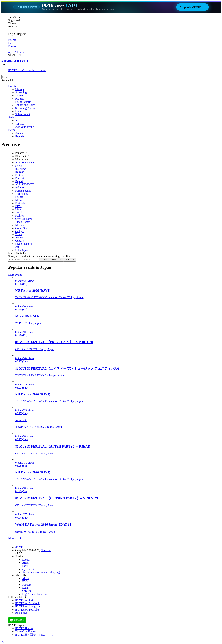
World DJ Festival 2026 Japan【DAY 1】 (44, 525)
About (26, 578)
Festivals (20, 203)
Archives (20, 133)
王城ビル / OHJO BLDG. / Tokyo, (39, 427)
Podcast (20, 178)
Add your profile (25, 127)
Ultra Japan (22, 250)
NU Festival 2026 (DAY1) (33, 291)
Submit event (23, 114)
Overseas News (24, 219)
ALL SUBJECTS (25, 184)
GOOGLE (70, 260)
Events (12, 40)
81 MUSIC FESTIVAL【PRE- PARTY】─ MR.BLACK (54, 342)
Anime (19, 237)
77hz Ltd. (46, 550)
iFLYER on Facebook (27, 603)
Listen (19, 209)
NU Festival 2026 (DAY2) (33, 394)
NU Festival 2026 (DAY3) (33, 472)
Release (20, 172)
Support (27, 585)
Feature (19, 175)
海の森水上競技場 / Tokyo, (35, 532)
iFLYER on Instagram (28, 606)
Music (19, 200)
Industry (20, 188)
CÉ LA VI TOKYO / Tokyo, (35, 349)
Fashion (20, 216)
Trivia (19, 234)
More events (15, 275)
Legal (25, 588)
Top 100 (20, 124)
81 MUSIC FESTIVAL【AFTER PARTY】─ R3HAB (53, 446)
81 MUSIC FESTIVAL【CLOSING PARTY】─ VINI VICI (57, 498)
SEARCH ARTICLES (51, 260)
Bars (11, 43)
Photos (12, 46)
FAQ (25, 581)
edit (23, 52)
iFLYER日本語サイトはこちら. (27, 70)
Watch (19, 212)
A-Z (18, 121)
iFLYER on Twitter (26, 600)
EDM (18, 206)
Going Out (21, 228)
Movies (19, 225)
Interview (21, 169)
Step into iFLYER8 (193, 7)
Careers (26, 591)
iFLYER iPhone (24, 628)
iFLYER (20, 547)
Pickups (20, 99)
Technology (22, 194)
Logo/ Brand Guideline (35, 594)
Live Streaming (24, 244)
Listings (20, 89)
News (11, 130)
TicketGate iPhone (26, 631)
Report (19, 181)
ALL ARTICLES (25, 163)
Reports (20, 136)
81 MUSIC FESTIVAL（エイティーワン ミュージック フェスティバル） (68, 369)
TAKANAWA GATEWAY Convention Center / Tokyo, (49, 297)
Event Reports (23, 102)
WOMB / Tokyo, (28, 323)
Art (17, 247)
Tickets (19, 96)
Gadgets (20, 231)
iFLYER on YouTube (27, 610)
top (3, 641)
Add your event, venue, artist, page (42, 572)
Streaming (21, 92)
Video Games (23, 222)
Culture (19, 241)
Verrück (21, 420)
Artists (12, 117)
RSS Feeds (21, 613)
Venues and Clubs (25, 105)
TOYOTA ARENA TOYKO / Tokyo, (40, 375)
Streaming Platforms (27, 108)
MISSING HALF (27, 316)
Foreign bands (23, 191)
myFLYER (14, 52)
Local (18, 111)
